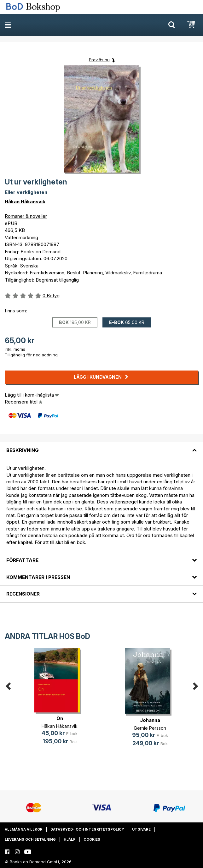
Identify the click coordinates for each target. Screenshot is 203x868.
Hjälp (70, 839)
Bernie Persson (150, 728)
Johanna (150, 720)
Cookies (92, 839)
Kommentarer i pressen (38, 577)
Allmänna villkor (24, 829)
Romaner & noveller (26, 216)
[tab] (101, 447)
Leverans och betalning (30, 839)
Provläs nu (99, 60)
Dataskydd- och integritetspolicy (87, 829)
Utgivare (141, 829)
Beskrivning (23, 450)
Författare (22, 560)
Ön (60, 718)
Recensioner (23, 594)
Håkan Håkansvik (25, 202)
